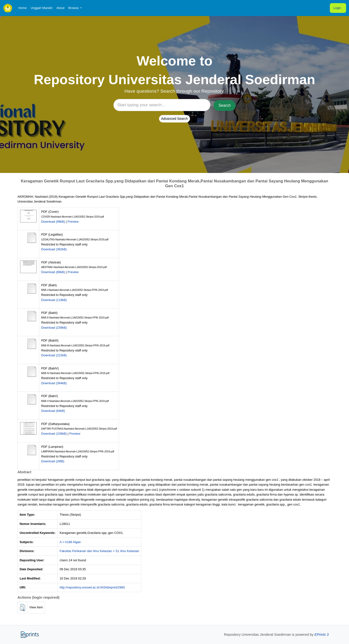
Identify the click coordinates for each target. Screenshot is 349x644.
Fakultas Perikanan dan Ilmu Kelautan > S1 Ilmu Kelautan (99, 551)
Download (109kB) (54, 434)
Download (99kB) (53, 222)
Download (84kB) (53, 411)
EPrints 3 (322, 635)
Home (23, 8)
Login (337, 8)
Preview (73, 222)
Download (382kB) (54, 249)
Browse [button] (74, 8)
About (60, 8)
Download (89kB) (53, 272)
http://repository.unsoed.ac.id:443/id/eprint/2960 (92, 587)
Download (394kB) (54, 383)
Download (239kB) (54, 328)
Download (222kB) (54, 355)
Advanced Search (175, 119)
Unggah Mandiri (41, 8)
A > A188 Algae (70, 542)
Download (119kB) (54, 300)
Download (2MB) (53, 461)
